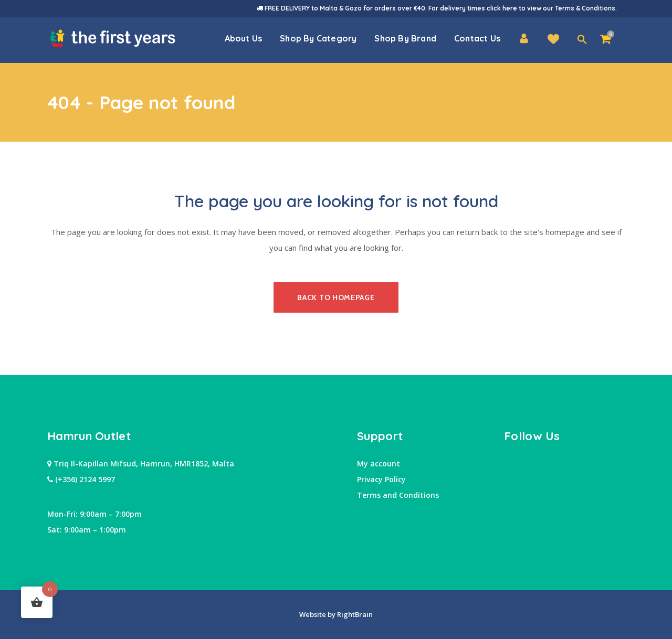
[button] (582, 40)
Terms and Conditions (398, 495)
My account (379, 464)
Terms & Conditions (585, 8)
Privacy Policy (381, 479)
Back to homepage (336, 297)
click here (502, 8)
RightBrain (354, 614)
